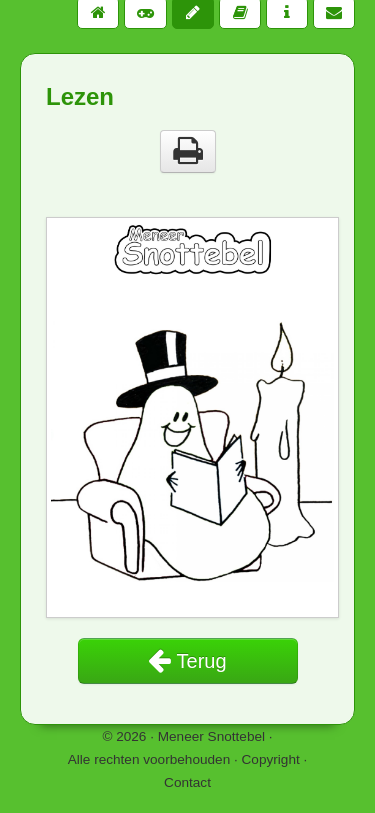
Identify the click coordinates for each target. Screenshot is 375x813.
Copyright (271, 759)
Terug (187, 661)
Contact (187, 782)
